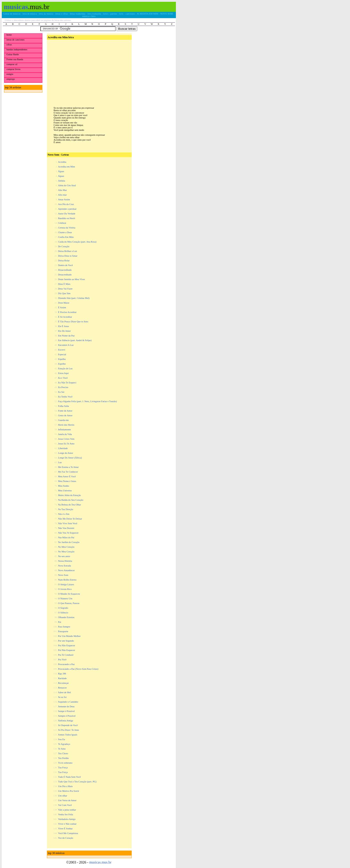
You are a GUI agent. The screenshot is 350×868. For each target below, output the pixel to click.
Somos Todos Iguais (68, 735)
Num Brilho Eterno (67, 580)
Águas (61, 171)
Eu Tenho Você (65, 397)
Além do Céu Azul (67, 185)
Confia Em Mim (66, 237)
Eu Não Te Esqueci (67, 383)
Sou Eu (61, 739)
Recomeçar (63, 683)
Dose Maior (64, 303)
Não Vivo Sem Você (68, 523)
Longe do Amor (66, 453)
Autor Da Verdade (67, 214)
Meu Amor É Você (67, 476)
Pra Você (62, 660)
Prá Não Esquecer (67, 650)
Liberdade (63, 448)
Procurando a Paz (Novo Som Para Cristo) (78, 669)
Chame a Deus (65, 232)
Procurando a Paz (66, 664)
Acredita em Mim (67, 167)
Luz (60, 462)
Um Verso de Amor (67, 800)
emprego (11, 79)
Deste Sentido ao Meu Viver (72, 279)
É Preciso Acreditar (67, 312)
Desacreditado (65, 270)
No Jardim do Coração (69, 542)
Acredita (62, 162)
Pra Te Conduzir (66, 655)
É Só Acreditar (65, 317)
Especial (62, 354)
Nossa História (65, 561)
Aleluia (61, 181)
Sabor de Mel (64, 692)
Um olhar (63, 796)
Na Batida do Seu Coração (71, 500)
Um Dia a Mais (65, 786)
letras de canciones (15, 40)
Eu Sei (61, 392)
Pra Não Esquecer (67, 645)
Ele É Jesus (64, 326)
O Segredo (63, 608)
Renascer (62, 688)
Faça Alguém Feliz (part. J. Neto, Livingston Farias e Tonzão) (87, 401)
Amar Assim (64, 200)
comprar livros (13, 69)
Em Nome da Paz (66, 336)
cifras (9, 45)
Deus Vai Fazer (65, 289)
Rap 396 (62, 674)
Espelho (62, 359)
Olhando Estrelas (66, 617)
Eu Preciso (63, 387)
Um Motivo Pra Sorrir (69, 791)
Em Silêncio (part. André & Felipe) (75, 340)
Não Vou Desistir (66, 528)
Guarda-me (63, 420)
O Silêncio (63, 613)
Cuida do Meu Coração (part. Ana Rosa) (77, 242)
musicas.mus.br (100, 862)
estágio (10, 74)
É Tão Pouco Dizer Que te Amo (73, 322)
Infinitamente (64, 430)
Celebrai (62, 223)
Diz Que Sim (64, 293)
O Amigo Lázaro (66, 584)
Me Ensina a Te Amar (68, 467)
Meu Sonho (64, 486)
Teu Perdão (63, 758)
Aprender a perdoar (67, 209)
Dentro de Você (65, 265)
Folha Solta (64, 406)
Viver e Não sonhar (67, 824)
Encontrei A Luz (66, 345)
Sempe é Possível (66, 711)
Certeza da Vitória (67, 228)
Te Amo (62, 749)
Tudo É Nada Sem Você (69, 777)
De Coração (64, 246)
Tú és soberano (65, 763)
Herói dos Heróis (66, 425)
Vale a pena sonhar (67, 810)
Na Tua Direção (66, 509)
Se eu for (62, 697)
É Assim (62, 307)
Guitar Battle (13, 54)
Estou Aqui (63, 373)
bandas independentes (17, 50)
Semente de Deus (66, 706)
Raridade (62, 678)
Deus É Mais (64, 284)
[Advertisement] (89, 70)
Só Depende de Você (68, 725)
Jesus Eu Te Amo (66, 444)
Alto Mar (62, 190)
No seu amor (64, 556)
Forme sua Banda (15, 59)
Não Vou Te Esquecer (68, 533)
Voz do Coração (66, 838)
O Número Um (65, 599)
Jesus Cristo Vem (66, 439)
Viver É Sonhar (65, 829)
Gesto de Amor (65, 415)
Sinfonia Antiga (66, 721)
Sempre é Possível (67, 716)
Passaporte (63, 631)
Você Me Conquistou (68, 833)
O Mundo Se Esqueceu (69, 594)
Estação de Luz (65, 369)
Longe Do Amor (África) (70, 458)
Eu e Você (63, 378)
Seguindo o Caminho (68, 702)
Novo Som (63, 575)
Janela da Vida (65, 434)
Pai (60, 622)
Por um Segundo (66, 641)
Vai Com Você (65, 805)
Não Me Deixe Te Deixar (70, 519)
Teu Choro (63, 753)
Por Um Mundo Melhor (69, 636)
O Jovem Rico (65, 589)
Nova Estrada (65, 566)
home (9, 35)
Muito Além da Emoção (69, 495)
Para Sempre (64, 627)
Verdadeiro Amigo (67, 819)
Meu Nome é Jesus (67, 481)
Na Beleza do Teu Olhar (70, 505)
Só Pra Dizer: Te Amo (69, 730)
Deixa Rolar (64, 261)
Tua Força (63, 768)
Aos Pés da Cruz (66, 204)
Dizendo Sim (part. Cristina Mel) (74, 298)
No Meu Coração (66, 547)
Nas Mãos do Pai (66, 537)
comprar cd (12, 64)
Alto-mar (62, 195)
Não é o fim (64, 514)
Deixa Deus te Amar (68, 256)
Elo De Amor (64, 331)
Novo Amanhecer (66, 570)
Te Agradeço (64, 744)
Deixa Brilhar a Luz (68, 251)
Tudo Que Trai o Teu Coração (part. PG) (77, 782)
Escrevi (62, 350)
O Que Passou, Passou (69, 603)
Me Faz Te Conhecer (68, 472)
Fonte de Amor (65, 411)
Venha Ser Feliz (66, 814)
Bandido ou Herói (67, 218)
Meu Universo (65, 491)
